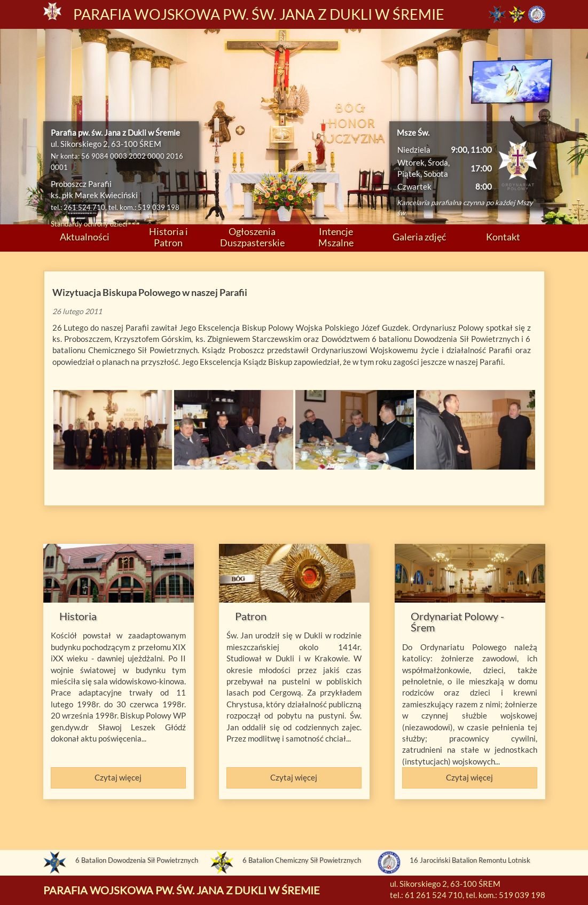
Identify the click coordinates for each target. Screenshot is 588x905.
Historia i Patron (168, 237)
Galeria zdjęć (419, 237)
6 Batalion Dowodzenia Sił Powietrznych (137, 860)
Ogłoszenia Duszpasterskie (252, 237)
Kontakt (503, 237)
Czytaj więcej (118, 777)
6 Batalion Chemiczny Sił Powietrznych (302, 860)
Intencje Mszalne (336, 237)
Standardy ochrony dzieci (89, 224)
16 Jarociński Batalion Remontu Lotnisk (470, 860)
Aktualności (85, 237)
